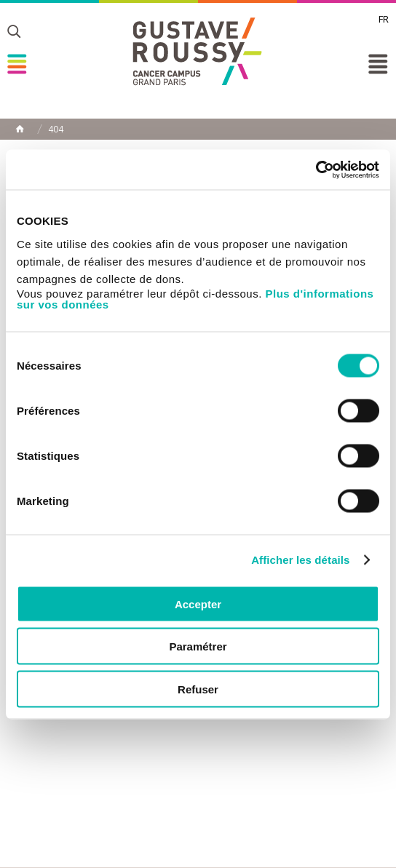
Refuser (198, 689)
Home (20, 129)
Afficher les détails (300, 560)
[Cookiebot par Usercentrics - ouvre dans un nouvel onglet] (316, 170)
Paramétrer (198, 646)
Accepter (198, 604)
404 (56, 130)
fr (384, 19)
